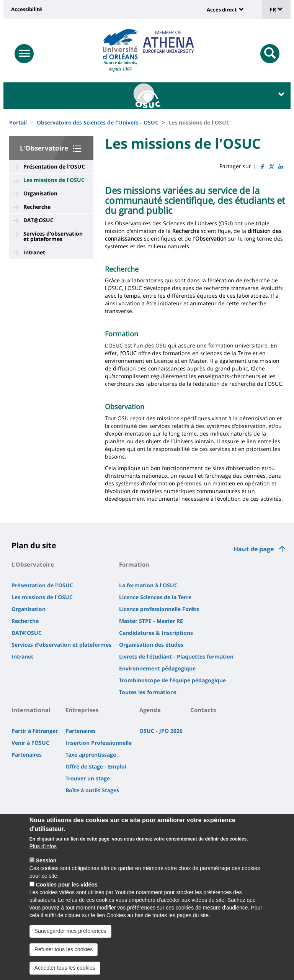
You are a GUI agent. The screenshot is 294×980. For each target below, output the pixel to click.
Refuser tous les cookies (64, 957)
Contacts (203, 710)
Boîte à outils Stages (92, 790)
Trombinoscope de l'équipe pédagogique (172, 680)
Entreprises (82, 710)
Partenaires (27, 755)
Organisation (40, 193)
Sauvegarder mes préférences (70, 939)
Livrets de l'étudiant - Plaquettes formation (176, 656)
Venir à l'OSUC (30, 743)
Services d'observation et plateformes (53, 236)
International (31, 710)
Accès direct (222, 10)
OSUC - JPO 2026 (161, 731)
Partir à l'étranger (35, 731)
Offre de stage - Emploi (96, 766)
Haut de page (254, 549)
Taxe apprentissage (91, 755)
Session (46, 869)
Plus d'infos (43, 855)
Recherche (37, 207)
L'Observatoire (44, 148)
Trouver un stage (88, 778)
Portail (18, 122)
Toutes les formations (148, 692)
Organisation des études (151, 645)
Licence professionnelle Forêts (159, 609)
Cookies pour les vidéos (67, 893)
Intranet (34, 252)
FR (276, 9)
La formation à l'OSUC (148, 585)
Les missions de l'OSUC (54, 180)
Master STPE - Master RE (151, 621)
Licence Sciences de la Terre (155, 597)
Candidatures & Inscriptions (156, 633)
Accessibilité (27, 9)
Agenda (150, 710)
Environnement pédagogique (157, 668)
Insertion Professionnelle (99, 743)
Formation (134, 564)
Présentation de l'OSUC (54, 166)
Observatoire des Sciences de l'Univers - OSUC (98, 122)
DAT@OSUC (38, 220)
